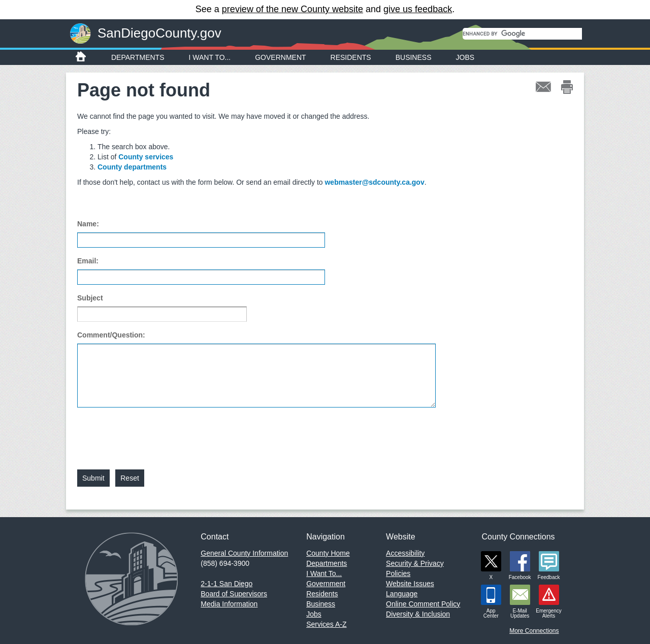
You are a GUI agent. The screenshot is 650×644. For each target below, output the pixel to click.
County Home (328, 553)
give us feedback (418, 9)
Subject (90, 298)
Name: (88, 224)
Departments (138, 57)
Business (414, 57)
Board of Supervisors (234, 594)
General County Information (244, 553)
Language (402, 594)
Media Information (229, 604)
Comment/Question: (111, 335)
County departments (132, 167)
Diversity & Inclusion (418, 614)
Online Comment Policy (423, 604)
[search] (522, 34)
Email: (88, 261)
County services (146, 157)
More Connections (534, 631)
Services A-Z (326, 624)
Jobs (465, 57)
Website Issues (410, 584)
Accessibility (405, 553)
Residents (351, 57)
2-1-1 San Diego (226, 584)
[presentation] (154, 432)
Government (280, 57)
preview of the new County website (292, 9)
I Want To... (210, 57)
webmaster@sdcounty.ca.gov (374, 182)
